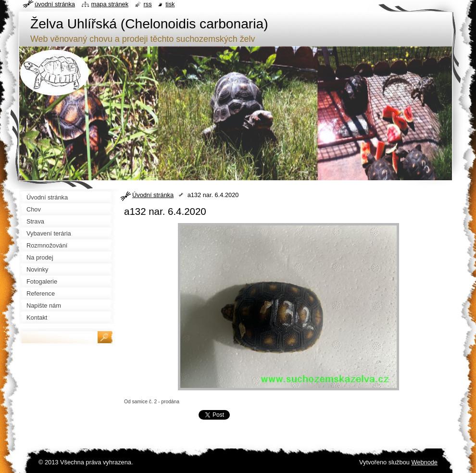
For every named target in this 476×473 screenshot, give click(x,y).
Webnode (424, 462)
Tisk (170, 4)
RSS (148, 4)
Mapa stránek (110, 4)
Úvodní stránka (153, 195)
